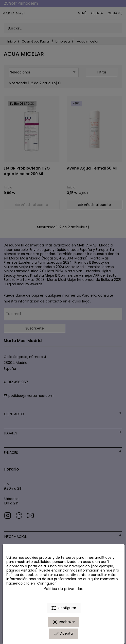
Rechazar (63, 622)
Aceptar (64, 634)
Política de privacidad (64, 588)
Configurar (63, 608)
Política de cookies (22, 575)
